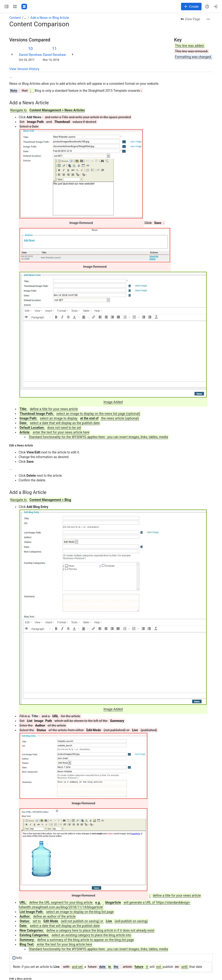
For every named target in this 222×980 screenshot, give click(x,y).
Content (15, 18)
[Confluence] (24, 7)
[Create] (191, 7)
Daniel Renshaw (30, 55)
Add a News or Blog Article (50, 18)
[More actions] (208, 19)
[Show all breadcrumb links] (25, 18)
